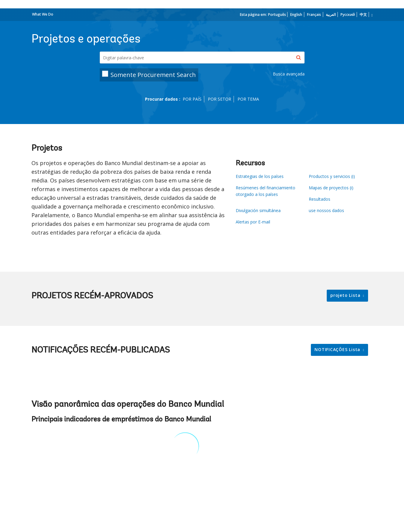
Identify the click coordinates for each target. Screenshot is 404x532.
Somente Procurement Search (153, 75)
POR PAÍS (192, 99)
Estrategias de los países (260, 176)
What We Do (43, 14)
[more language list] (371, 15)
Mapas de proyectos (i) (331, 188)
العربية (331, 15)
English (296, 15)
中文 (363, 15)
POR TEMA (248, 99)
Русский (348, 15)
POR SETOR (220, 99)
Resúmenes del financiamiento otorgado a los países (265, 191)
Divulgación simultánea (258, 210)
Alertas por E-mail (253, 222)
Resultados (320, 199)
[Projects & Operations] (202, 58)
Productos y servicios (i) (332, 176)
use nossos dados (326, 210)
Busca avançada (289, 74)
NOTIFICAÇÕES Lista (338, 349)
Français (314, 15)
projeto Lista (346, 295)
